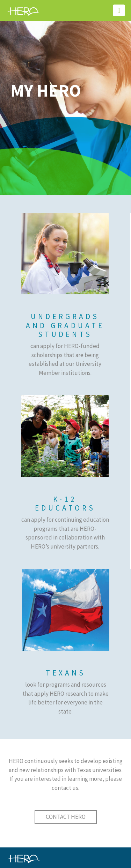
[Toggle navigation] (119, 10)
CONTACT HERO (66, 817)
